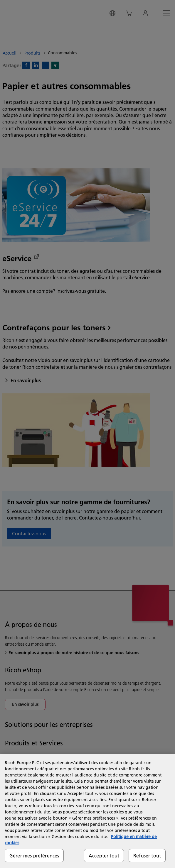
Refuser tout (147, 856)
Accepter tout (104, 856)
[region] (87, 811)
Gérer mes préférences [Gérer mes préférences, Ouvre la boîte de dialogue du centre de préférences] (34, 856)
